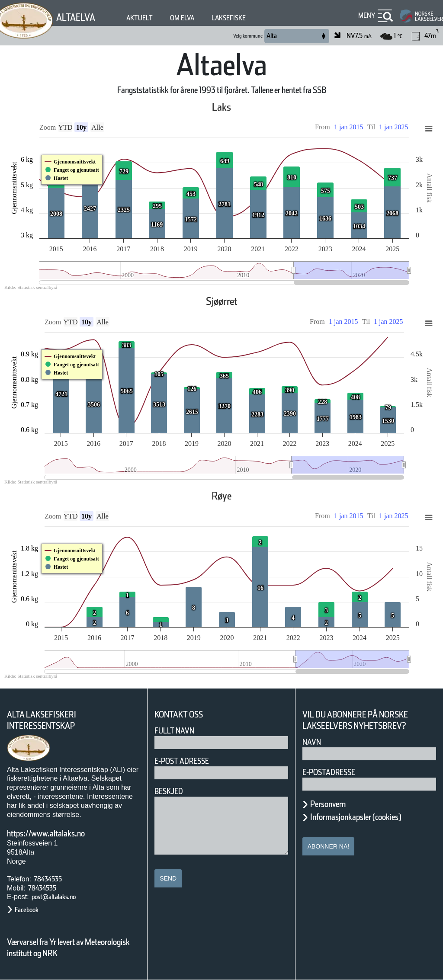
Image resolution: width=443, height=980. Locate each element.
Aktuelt (140, 18)
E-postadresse (329, 772)
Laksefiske (229, 18)
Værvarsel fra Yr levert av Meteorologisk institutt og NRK (68, 948)
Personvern (328, 804)
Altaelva (76, 17)
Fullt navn (174, 731)
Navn (312, 742)
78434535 (48, 879)
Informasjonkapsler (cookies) (356, 817)
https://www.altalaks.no (46, 833)
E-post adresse (182, 761)
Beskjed (169, 791)
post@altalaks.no (54, 897)
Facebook (27, 910)
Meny (367, 15)
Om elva (182, 18)
